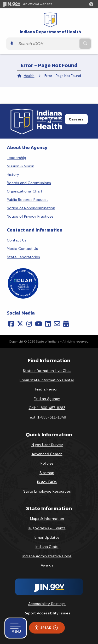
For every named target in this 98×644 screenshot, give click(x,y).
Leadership (16, 158)
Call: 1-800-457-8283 (47, 408)
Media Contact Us (22, 249)
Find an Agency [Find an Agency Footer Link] (47, 399)
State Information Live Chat (47, 371)
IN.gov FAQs (47, 482)
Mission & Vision (21, 166)
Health (29, 76)
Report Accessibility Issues (47, 613)
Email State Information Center (47, 380)
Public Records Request (27, 200)
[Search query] (47, 44)
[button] (92, 4)
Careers (76, 119)
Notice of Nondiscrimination (31, 208)
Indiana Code (47, 547)
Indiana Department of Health (50, 32)
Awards (47, 565)
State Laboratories (23, 257)
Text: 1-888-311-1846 (47, 417)
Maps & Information (47, 519)
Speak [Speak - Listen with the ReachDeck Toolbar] (46, 628)
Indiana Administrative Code (47, 556)
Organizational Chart (25, 191)
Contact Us (17, 240)
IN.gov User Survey (47, 445)
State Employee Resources (47, 491)
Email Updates (47, 537)
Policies (47, 463)
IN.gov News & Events (47, 528)
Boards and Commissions (29, 183)
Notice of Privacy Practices (30, 216)
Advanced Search (47, 454)
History (13, 174)
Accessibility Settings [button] (47, 604)
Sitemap (47, 473)
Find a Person (47, 389)
